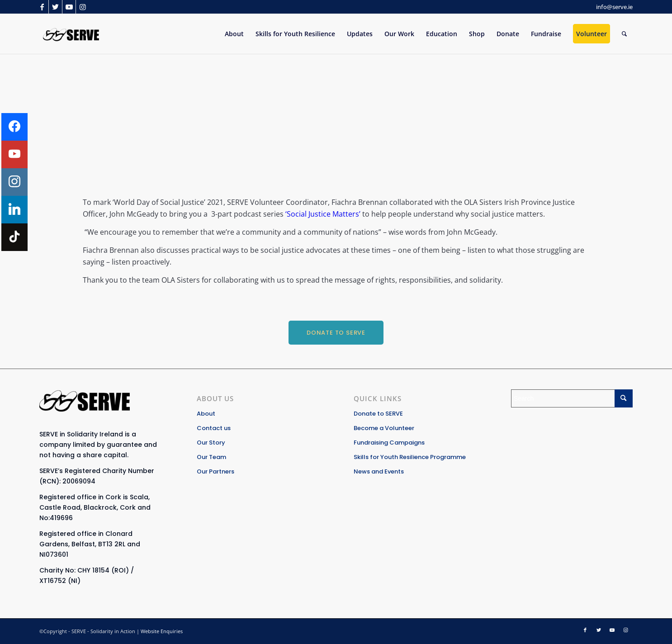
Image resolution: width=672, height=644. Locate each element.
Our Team (211, 457)
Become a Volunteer (384, 428)
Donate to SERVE (378, 414)
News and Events (379, 471)
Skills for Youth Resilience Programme (410, 457)
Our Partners (215, 471)
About (206, 414)
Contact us (214, 428)
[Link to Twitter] (55, 7)
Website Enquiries (162, 631)
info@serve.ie (614, 7)
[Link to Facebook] (42, 7)
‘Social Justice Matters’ (322, 214)
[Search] (624, 34)
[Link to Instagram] (83, 7)
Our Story (211, 443)
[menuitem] (234, 34)
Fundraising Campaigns (389, 443)
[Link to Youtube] (69, 7)
